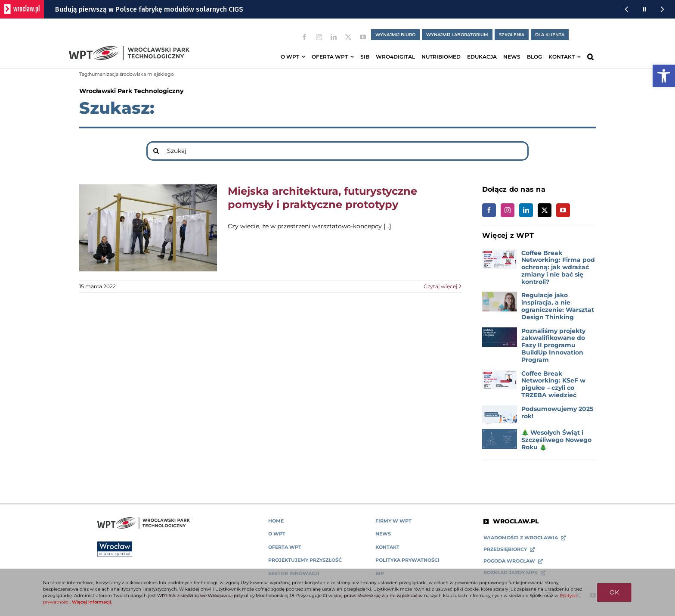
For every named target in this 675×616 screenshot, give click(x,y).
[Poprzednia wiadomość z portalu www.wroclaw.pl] (626, 9)
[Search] (156, 151)
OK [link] (614, 592)
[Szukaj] (337, 151)
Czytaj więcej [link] (440, 286)
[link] (664, 76)
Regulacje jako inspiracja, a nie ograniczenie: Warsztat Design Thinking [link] (558, 306)
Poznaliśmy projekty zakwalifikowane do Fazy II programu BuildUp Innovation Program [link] (553, 345)
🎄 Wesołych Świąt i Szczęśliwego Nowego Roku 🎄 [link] (556, 440)
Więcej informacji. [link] (92, 602)
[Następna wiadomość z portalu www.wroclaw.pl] (663, 9)
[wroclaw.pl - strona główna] (22, 9)
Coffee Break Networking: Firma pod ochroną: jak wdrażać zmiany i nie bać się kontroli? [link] (558, 267)
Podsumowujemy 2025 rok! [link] (557, 412)
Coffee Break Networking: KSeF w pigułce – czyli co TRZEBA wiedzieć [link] (553, 384)
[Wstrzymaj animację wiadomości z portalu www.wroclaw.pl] (644, 9)
